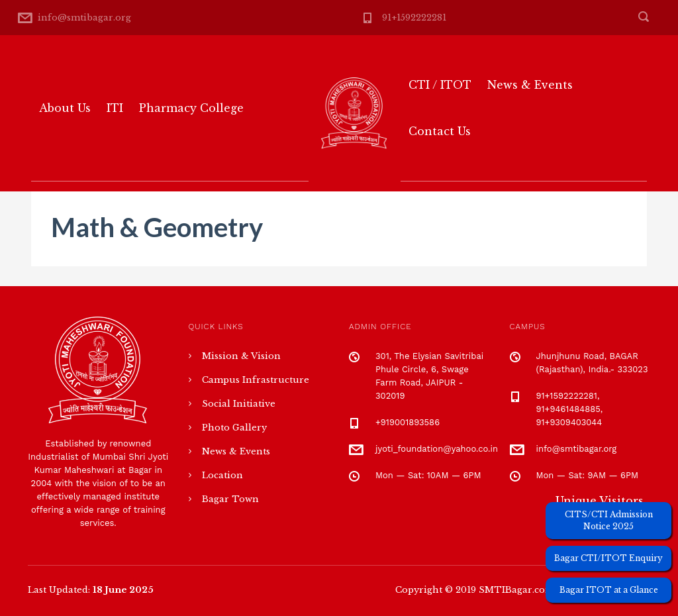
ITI (115, 108)
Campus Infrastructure (256, 380)
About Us (65, 108)
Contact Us (440, 131)
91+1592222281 (414, 18)
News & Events (530, 85)
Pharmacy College (191, 108)
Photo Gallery (234, 428)
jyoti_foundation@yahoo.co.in (437, 449)
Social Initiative (239, 404)
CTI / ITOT (440, 85)
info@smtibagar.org (84, 18)
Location (222, 475)
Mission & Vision (241, 356)
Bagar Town (230, 499)
